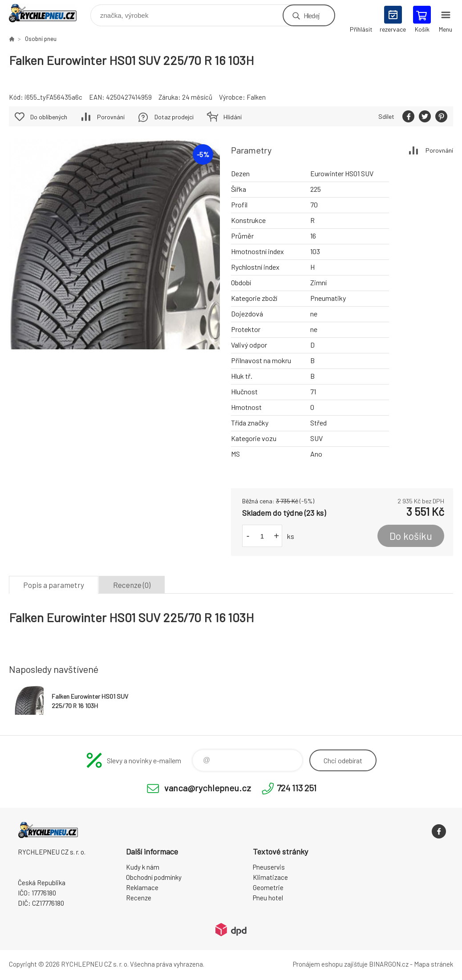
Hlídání (233, 117)
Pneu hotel (268, 898)
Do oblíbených (49, 117)
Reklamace (142, 887)
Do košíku (411, 536)
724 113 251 (297, 788)
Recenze (139, 898)
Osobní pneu (41, 39)
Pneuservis (269, 867)
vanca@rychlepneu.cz (208, 788)
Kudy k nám (143, 867)
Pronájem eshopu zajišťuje (330, 964)
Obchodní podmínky (154, 877)
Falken (256, 97)
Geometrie (268, 887)
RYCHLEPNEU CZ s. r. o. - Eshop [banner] (48, 13)
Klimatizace (270, 877)
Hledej (312, 15)
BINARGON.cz (389, 964)
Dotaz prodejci (174, 117)
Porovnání (439, 150)
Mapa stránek (434, 964)
